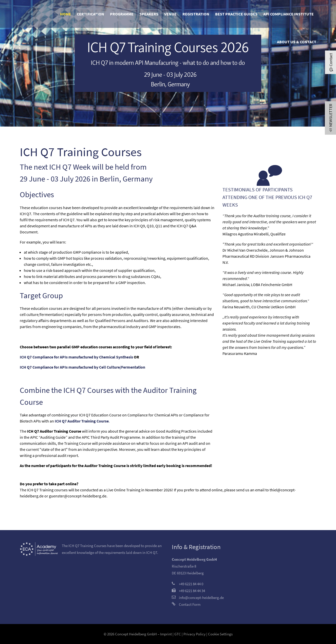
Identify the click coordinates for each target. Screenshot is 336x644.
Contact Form (190, 604)
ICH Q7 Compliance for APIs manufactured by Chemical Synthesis (76, 357)
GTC (178, 634)
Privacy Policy (194, 634)
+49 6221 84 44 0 (191, 584)
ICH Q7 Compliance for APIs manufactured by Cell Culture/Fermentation (82, 367)
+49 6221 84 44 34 (192, 591)
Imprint (166, 634)
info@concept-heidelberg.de (201, 598)
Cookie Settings (220, 634)
